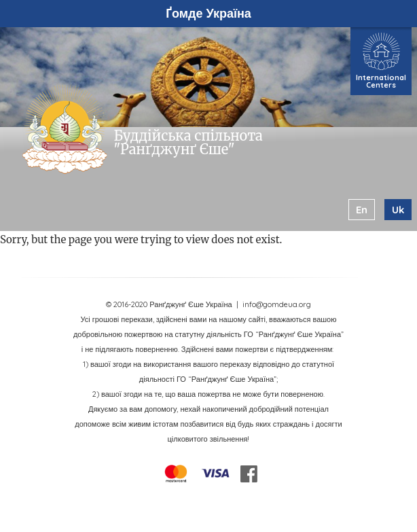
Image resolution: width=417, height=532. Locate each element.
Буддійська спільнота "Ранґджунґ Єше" (188, 142)
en (362, 210)
